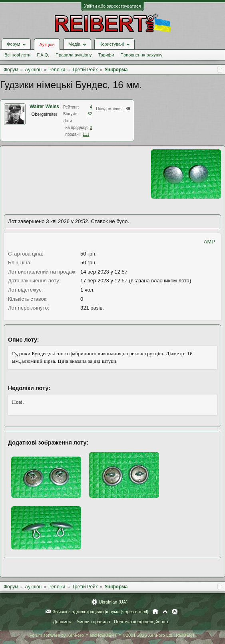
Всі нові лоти (17, 55)
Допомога (63, 622)
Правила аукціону (74, 55)
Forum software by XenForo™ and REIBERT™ (112, 635)
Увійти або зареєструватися (113, 6)
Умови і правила (93, 622)
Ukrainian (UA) (113, 602)
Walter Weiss (44, 107)
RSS (175, 612)
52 (90, 114)
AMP (209, 242)
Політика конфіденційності (141, 622)
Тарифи (106, 55)
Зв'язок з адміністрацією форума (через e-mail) (101, 612)
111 (86, 134)
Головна (155, 612)
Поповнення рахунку (141, 55)
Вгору (165, 612)
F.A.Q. (43, 55)
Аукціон (47, 44)
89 (128, 109)
